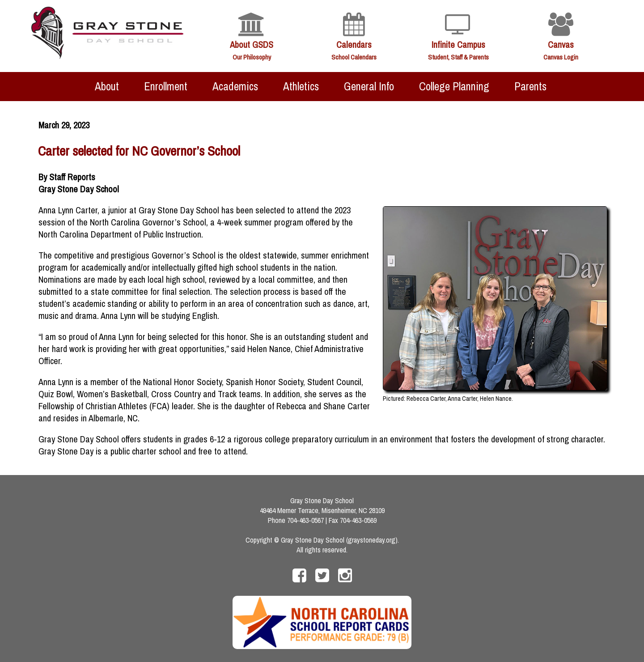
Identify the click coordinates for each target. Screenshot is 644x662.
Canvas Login (561, 57)
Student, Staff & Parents (458, 57)
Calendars (354, 45)
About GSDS (252, 45)
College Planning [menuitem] (454, 86)
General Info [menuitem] (369, 86)
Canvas (561, 45)
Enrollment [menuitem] (166, 86)
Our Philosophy (252, 57)
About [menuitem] (107, 86)
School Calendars (354, 57)
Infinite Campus (458, 45)
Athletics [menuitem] (301, 86)
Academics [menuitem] (235, 86)
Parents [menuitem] (530, 86)
